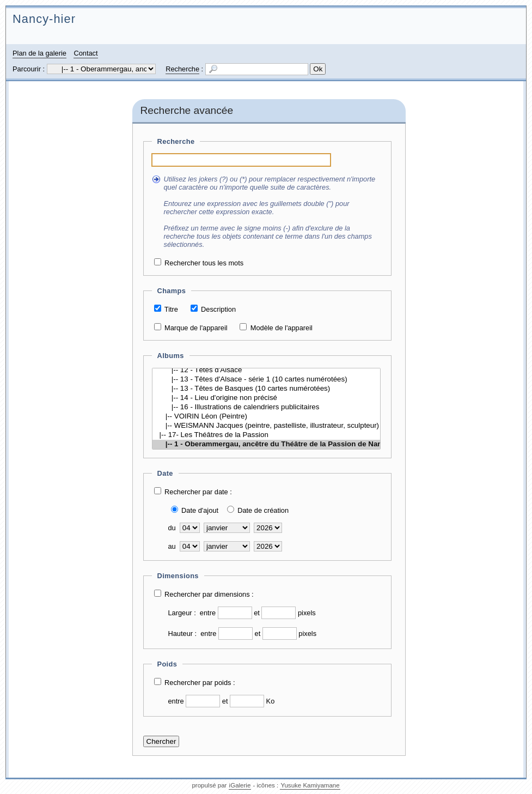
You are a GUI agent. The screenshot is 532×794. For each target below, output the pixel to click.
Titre (171, 309)
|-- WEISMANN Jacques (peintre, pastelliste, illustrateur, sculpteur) (266, 426)
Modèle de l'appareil (282, 328)
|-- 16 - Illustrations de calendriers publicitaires (266, 407)
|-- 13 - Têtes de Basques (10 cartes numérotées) (266, 389)
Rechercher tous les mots (204, 263)
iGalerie (240, 785)
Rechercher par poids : (200, 683)
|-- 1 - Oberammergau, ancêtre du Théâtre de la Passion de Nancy (266, 444)
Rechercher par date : (198, 492)
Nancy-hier (44, 19)
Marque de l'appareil (196, 328)
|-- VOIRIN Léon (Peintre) (266, 417)
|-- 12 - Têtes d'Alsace (266, 370)
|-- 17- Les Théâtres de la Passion (266, 435)
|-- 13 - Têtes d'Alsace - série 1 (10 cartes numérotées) (266, 380)
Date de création (263, 510)
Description (218, 309)
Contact (85, 53)
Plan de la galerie (39, 53)
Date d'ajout (200, 510)
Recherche (182, 69)
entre (208, 613)
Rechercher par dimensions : (209, 594)
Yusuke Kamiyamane (310, 785)
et (257, 613)
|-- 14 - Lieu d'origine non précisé (266, 398)
